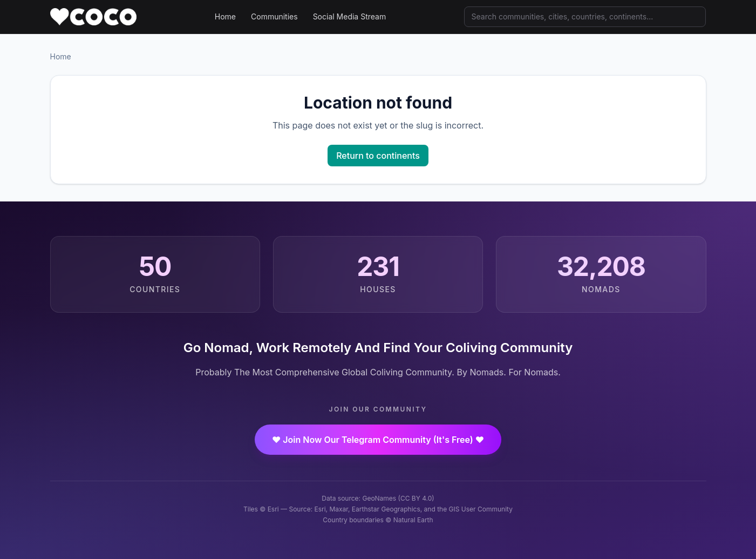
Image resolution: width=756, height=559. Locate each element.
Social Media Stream (350, 16)
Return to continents (378, 156)
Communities (274, 16)
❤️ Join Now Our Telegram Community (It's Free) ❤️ (378, 440)
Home (225, 16)
